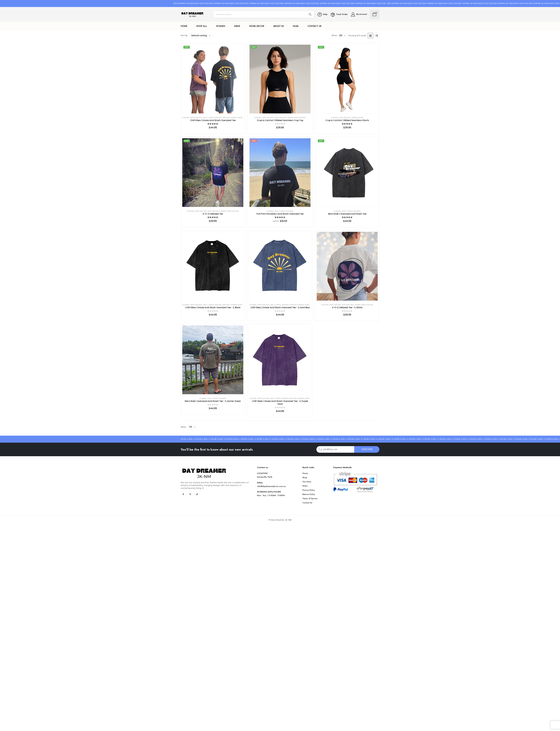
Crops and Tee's (196, 118)
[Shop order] (201, 36)
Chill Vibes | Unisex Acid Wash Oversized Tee (213, 120)
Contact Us (315, 26)
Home (184, 26)
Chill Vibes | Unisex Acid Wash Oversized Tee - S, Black (213, 307)
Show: (334, 35)
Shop (204, 118)
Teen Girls (226, 118)
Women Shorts (358, 118)
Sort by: (184, 35)
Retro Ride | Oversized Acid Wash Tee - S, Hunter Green (213, 401)
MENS (237, 26)
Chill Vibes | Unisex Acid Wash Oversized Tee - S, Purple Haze (280, 403)
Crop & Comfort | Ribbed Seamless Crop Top (280, 120)
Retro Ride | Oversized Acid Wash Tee (347, 214)
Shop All (202, 26)
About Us (279, 26)
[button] (271, 486)
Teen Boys (218, 118)
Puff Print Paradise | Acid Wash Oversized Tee (280, 214)
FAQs (296, 26)
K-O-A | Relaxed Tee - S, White (347, 307)
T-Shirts (210, 118)
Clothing (186, 118)
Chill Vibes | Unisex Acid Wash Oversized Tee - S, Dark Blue (280, 307)
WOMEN (221, 26)
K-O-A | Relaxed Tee (213, 214)
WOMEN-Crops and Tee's (240, 118)
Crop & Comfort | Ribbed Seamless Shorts (347, 120)
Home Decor (257, 26)
